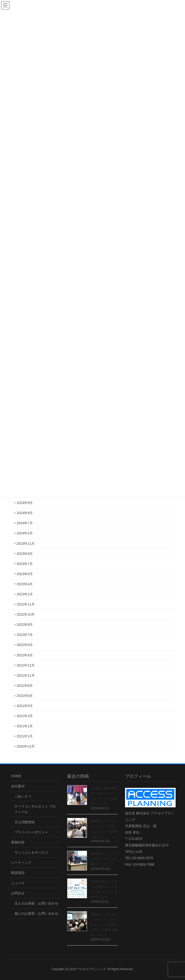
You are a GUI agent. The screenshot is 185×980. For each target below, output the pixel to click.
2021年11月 (26, 675)
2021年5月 (25, 706)
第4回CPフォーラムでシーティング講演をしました (104, 859)
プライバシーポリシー (31, 832)
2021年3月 (25, 716)
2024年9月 (25, 503)
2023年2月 (25, 594)
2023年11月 (26, 544)
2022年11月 (26, 604)
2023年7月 (25, 564)
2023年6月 (25, 574)
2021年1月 (25, 736)
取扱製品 (18, 873)
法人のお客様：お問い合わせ (36, 903)
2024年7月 (25, 523)
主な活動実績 (25, 822)
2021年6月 (25, 696)
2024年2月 (25, 533)
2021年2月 (25, 726)
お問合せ (18, 893)
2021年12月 (26, 665)
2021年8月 (25, 686)
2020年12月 (26, 746)
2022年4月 (25, 655)
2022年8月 (25, 625)
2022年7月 (25, 635)
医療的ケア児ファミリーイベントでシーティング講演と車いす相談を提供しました (104, 925)
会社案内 (18, 786)
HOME (16, 776)
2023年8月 (25, 554)
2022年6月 (25, 645)
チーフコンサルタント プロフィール (35, 809)
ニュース (18, 883)
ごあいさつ (23, 796)
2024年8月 (25, 513)
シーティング (21, 863)
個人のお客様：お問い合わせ (36, 913)
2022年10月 (26, 614)
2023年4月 (25, 584)
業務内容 (18, 842)
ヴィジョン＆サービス (31, 852)
